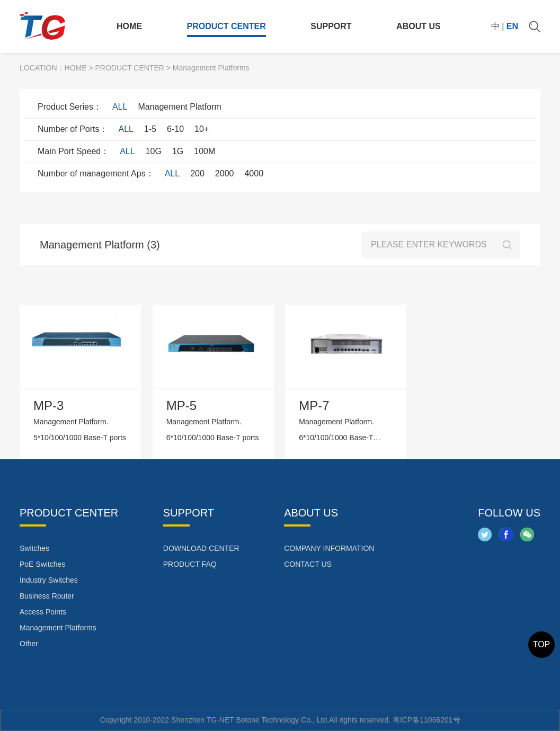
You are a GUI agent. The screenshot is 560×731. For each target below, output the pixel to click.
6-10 (175, 129)
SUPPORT (331, 26)
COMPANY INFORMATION (329, 548)
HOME (129, 26)
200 (197, 173)
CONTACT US (308, 564)
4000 (254, 173)
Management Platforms (58, 628)
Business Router (47, 596)
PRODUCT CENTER (226, 26)
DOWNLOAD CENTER (201, 548)
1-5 (150, 129)
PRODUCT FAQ (190, 564)
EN (512, 26)
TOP (542, 644)
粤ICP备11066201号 (426, 720)
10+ (202, 129)
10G (154, 151)
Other (29, 644)
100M (205, 151)
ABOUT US (419, 26)
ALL (120, 107)
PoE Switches (42, 564)
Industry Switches (49, 580)
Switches (34, 548)
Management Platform (179, 107)
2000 (225, 173)
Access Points (43, 612)
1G (178, 151)
